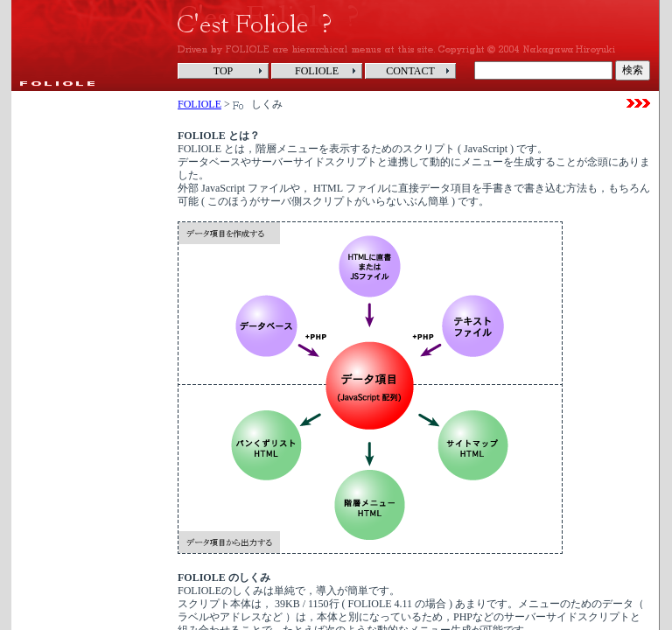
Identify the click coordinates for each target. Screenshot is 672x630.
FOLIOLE (199, 104)
